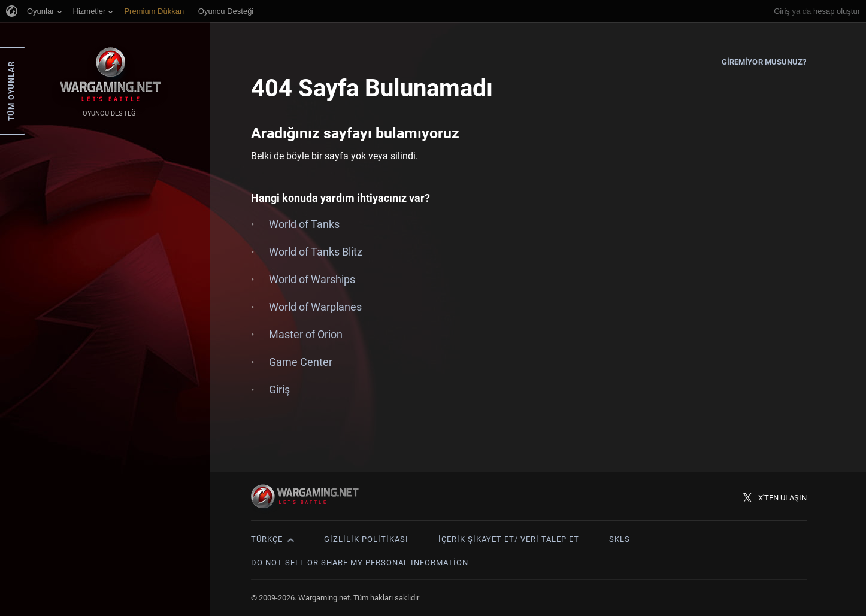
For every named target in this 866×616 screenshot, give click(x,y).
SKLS (620, 539)
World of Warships (312, 279)
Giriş (782, 11)
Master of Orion (306, 334)
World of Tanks (304, 224)
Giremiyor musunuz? (764, 62)
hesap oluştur (837, 11)
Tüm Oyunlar (11, 91)
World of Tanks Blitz (316, 252)
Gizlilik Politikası (366, 539)
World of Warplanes (315, 307)
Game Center (301, 362)
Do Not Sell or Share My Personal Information (360, 562)
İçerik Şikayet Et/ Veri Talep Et (509, 539)
